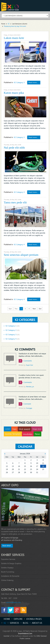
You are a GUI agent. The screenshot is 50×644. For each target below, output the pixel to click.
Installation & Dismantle (10, 576)
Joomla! (6, 636)
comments (25, 361)
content (8, 429)
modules (28, 434)
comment (25, 404)
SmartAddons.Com (25, 633)
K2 (5, 623)
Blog (25, 623)
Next (34, 309)
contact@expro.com (13, 602)
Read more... (33, 82)
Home (3, 24)
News (37, 434)
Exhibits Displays (7, 568)
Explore (18, 619)
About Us (37, 623)
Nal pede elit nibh (14, 148)
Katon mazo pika (14, 93)
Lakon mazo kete (14, 38)
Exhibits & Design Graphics (11, 563)
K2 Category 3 (19, 82)
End (40, 309)
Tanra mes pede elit (15, 202)
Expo (15, 429)
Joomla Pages (34, 619)
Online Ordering (7, 580)
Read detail (7, 546)
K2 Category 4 (19, 192)
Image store (37, 429)
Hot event (25, 429)
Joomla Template (13, 434)
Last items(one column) (20, 24)
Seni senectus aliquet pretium (21, 255)
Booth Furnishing (8, 572)
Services (14, 623)
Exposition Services (8, 559)
